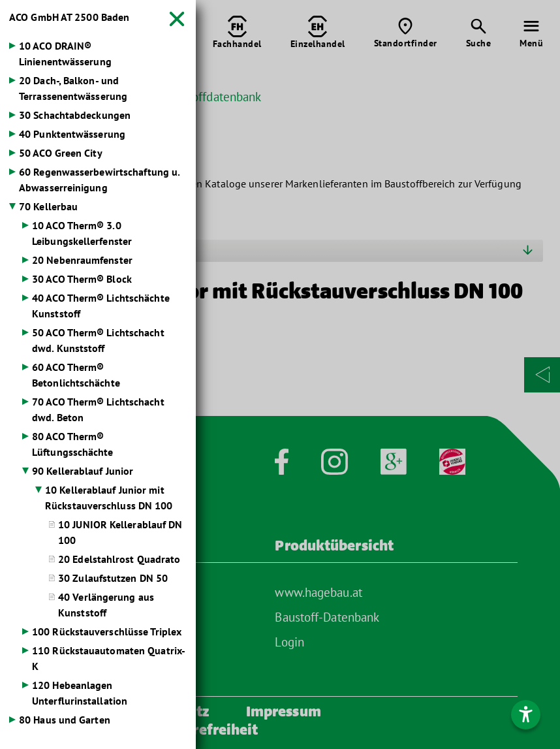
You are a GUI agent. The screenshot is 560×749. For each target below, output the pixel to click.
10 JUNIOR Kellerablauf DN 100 (120, 532)
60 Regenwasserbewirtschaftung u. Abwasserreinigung (99, 180)
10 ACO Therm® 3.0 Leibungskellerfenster (82, 233)
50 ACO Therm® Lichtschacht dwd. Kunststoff (98, 340)
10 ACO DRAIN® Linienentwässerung (65, 54)
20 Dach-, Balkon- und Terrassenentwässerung (73, 88)
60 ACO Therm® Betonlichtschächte (76, 375)
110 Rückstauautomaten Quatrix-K (109, 658)
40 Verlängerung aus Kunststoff (106, 605)
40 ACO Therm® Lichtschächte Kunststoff (101, 306)
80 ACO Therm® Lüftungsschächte (73, 444)
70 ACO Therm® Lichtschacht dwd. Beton (98, 409)
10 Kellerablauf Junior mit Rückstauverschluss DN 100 (109, 498)
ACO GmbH (69, 17)
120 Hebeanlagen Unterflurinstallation (80, 693)
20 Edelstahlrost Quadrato (119, 559)
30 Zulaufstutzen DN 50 (113, 578)
